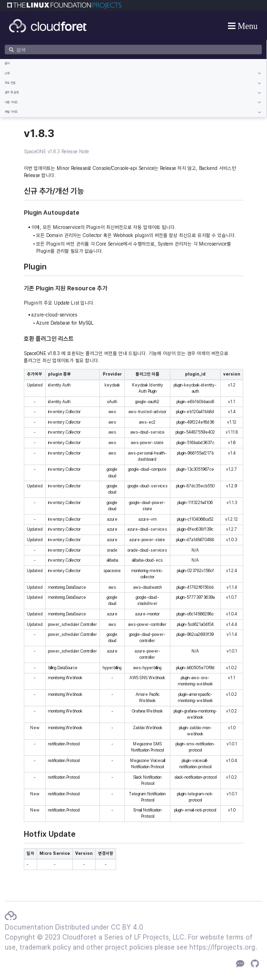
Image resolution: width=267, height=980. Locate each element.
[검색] (133, 49)
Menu (247, 26)
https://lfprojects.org (222, 947)
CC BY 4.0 (127, 927)
